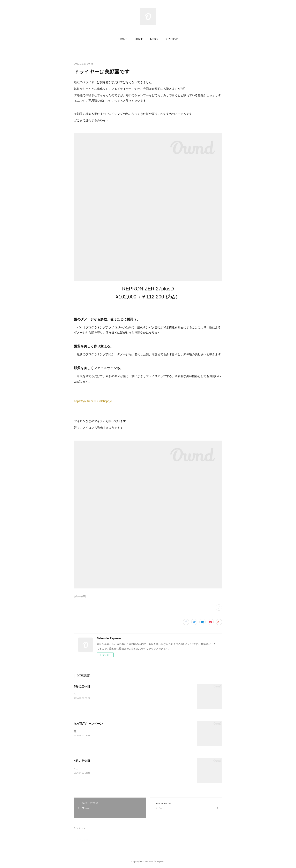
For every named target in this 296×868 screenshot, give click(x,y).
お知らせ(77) (80, 596)
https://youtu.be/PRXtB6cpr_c (93, 401)
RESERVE (172, 39)
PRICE (139, 39)
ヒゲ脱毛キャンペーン (88, 724)
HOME (123, 39)
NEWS (154, 39)
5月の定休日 (82, 686)
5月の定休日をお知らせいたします (93, 694)
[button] (123, 39)
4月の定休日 (82, 761)
